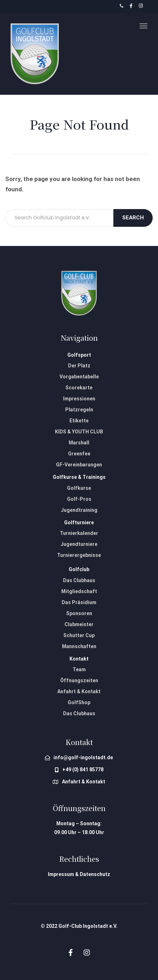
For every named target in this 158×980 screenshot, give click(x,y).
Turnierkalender (79, 533)
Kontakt (79, 659)
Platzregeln (79, 410)
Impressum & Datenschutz (79, 874)
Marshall (79, 443)
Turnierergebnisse (79, 555)
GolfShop (79, 702)
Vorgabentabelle (79, 377)
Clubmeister (79, 624)
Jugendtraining (79, 510)
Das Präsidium (79, 602)
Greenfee (79, 454)
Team (79, 669)
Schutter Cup (79, 635)
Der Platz (79, 366)
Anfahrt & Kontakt (79, 691)
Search (133, 218)
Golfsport (79, 355)
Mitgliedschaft (79, 591)
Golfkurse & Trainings (79, 477)
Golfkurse (79, 488)
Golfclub (79, 569)
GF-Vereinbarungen (79, 465)
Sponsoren (79, 613)
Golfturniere (79, 522)
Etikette (79, 421)
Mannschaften (79, 646)
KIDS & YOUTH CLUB (79, 432)
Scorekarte (79, 388)
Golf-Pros (79, 499)
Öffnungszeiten (79, 680)
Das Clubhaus (79, 580)
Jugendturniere (79, 544)
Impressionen (79, 399)
